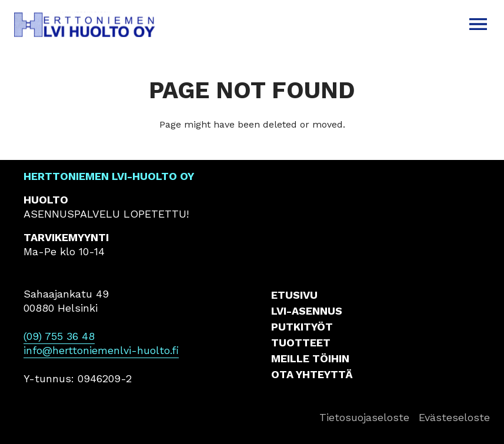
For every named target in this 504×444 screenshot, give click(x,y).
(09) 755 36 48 (59, 336)
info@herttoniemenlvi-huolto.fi (101, 350)
